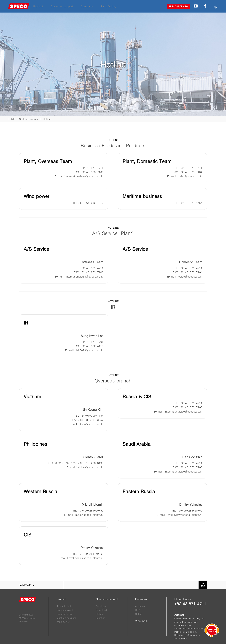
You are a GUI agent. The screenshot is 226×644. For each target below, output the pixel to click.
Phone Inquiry (183, 599)
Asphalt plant (64, 606)
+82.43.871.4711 (190, 604)
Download (101, 610)
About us (140, 606)
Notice (139, 614)
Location (101, 618)
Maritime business (66, 618)
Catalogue (101, 606)
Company (87, 6)
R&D (138, 610)
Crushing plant (65, 614)
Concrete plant (65, 610)
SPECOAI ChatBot (178, 6)
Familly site (26, 585)
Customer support (62, 6)
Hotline (100, 614)
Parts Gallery (108, 6)
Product (38, 6)
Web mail (141, 621)
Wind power (63, 622)
